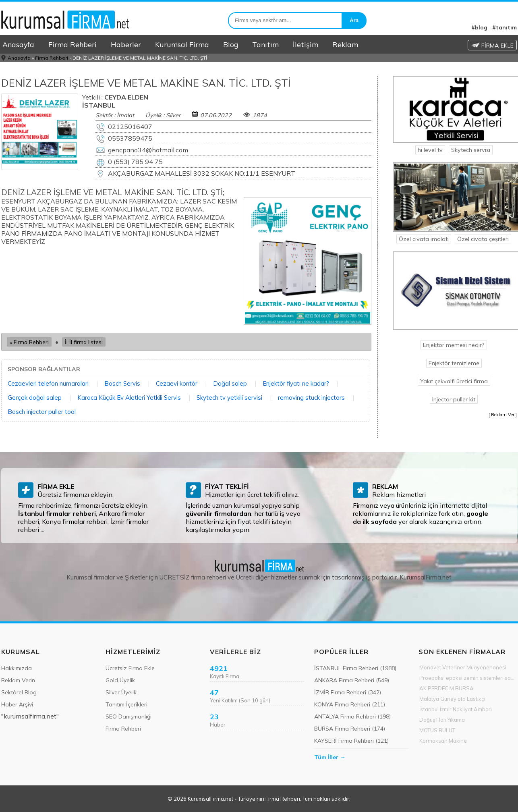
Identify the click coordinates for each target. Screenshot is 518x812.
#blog (479, 27)
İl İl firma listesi (84, 342)
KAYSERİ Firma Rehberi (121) (351, 741)
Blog (231, 44)
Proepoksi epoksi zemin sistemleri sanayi (468, 678)
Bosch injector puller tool (42, 412)
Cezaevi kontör (177, 383)
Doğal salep (230, 383)
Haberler (126, 44)
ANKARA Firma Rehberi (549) (352, 680)
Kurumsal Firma (182, 44)
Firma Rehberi (73, 44)
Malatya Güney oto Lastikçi (452, 699)
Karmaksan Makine (443, 741)
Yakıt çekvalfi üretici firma (454, 381)
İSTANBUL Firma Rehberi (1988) (355, 668)
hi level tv (430, 150)
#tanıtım (505, 27)
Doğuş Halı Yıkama (442, 720)
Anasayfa (18, 44)
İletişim (306, 44)
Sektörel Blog (19, 692)
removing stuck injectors (311, 398)
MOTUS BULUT (437, 730)
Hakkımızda (17, 668)
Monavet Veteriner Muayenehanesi (463, 667)
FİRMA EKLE (492, 46)
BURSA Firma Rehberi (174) (350, 729)
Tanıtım (265, 44)
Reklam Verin (18, 680)
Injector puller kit (454, 399)
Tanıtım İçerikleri (126, 704)
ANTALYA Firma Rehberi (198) (352, 716)
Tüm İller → (330, 757)
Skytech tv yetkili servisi (229, 398)
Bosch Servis (122, 383)
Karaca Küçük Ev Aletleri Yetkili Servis (129, 398)
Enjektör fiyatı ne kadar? (296, 383)
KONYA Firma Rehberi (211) (350, 704)
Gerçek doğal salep (35, 398)
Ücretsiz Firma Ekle (130, 668)
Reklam (345, 44)
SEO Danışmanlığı (128, 716)
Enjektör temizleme (454, 363)
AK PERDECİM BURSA (447, 688)
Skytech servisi (471, 150)
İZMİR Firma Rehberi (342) (348, 692)
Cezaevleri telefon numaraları (48, 383)
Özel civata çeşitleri (483, 239)
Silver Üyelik (121, 692)
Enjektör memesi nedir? (454, 345)
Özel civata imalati (424, 239)
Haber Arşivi (17, 704)
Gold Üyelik (120, 680)
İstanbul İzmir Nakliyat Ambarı (456, 709)
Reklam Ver (503, 415)
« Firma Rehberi (29, 342)
